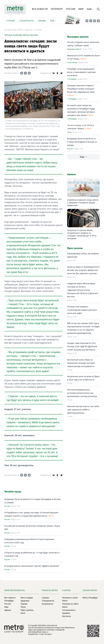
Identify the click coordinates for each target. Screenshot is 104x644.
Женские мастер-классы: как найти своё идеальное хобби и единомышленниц (83, 410)
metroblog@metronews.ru (38, 632)
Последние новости (78, 37)
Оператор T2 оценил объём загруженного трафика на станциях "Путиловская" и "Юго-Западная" (82, 234)
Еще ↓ (90, 9)
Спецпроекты (26, 21)
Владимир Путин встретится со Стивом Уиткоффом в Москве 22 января (82, 142)
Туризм (24, 604)
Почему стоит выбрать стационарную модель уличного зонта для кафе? (82, 310)
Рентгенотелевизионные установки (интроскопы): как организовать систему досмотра (82, 393)
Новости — (30, 30)
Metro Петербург (90, 598)
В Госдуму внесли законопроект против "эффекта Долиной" (32, 566)
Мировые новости (74, 49)
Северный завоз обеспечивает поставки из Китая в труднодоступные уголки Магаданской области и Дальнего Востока (83, 290)
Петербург (57, 9)
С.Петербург (72, 79)
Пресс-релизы (27, 610)
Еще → (83, 157)
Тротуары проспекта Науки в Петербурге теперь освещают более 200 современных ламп (81, 89)
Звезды (42, 21)
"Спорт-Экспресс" (46, 634)
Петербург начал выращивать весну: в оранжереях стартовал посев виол (82, 72)
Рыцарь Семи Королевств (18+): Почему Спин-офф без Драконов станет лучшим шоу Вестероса (82, 346)
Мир (81, 9)
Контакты (66, 616)
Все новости (40, 9)
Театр (69, 132)
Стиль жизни (72, 63)
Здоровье (25, 601)
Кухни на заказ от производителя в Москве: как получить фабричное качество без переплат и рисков (83, 270)
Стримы (11, 21)
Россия (71, 9)
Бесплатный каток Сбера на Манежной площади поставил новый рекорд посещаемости (81, 363)
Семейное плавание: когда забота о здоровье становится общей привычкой (83, 203)
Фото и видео (27, 598)
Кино (23, 613)
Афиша (8, 610)
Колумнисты (48, 604)
